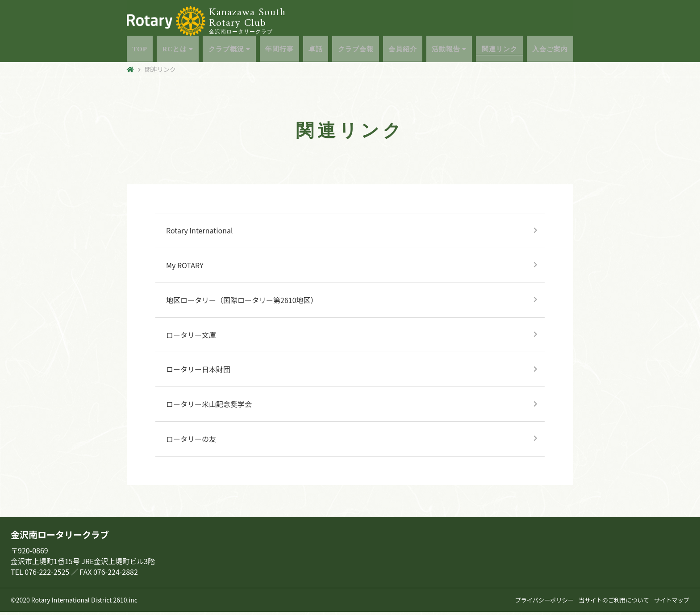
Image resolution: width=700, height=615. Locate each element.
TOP (137, 51)
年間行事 (278, 51)
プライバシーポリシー (536, 603)
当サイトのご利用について (609, 603)
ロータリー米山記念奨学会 (209, 407)
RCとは (174, 51)
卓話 (314, 51)
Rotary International (200, 233)
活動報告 (450, 51)
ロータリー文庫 (191, 338)
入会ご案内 (552, 51)
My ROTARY (185, 268)
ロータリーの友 (191, 442)
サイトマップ (671, 603)
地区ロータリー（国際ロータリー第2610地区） (242, 303)
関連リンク (501, 51)
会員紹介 (403, 51)
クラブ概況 (227, 51)
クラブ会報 (355, 51)
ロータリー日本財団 (198, 372)
